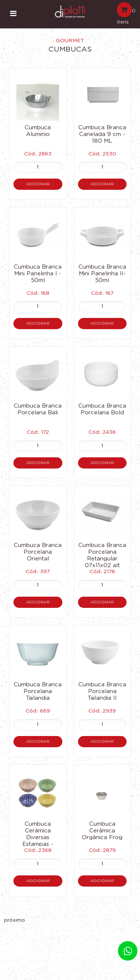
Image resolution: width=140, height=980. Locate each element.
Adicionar (38, 184)
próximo (15, 920)
